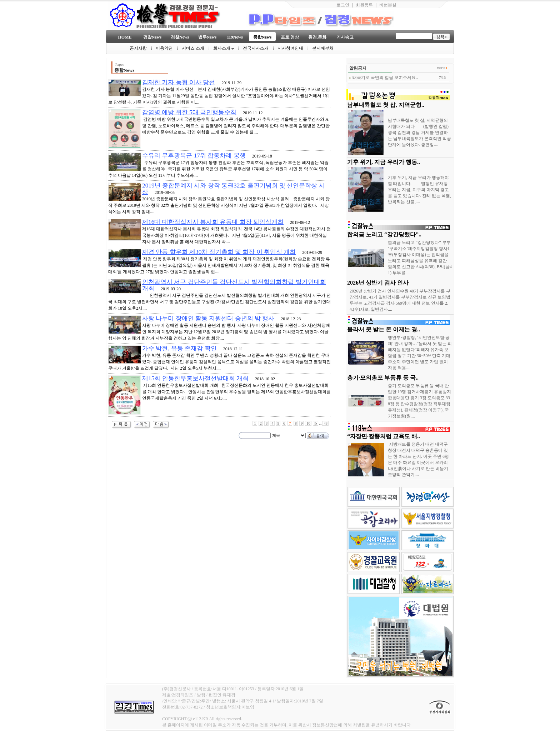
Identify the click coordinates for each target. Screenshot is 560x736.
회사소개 (224, 48)
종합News (262, 37)
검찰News (152, 37)
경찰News (180, 37)
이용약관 (164, 48)
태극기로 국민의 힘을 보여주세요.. (383, 77)
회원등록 (364, 5)
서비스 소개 (193, 48)
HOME (125, 37)
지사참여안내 (290, 48)
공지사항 (138, 48)
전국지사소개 (256, 48)
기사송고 (345, 37)
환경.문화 (317, 37)
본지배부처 (323, 48)
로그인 (343, 5)
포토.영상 (290, 37)
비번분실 (388, 5)
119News (235, 37)
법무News (207, 37)
